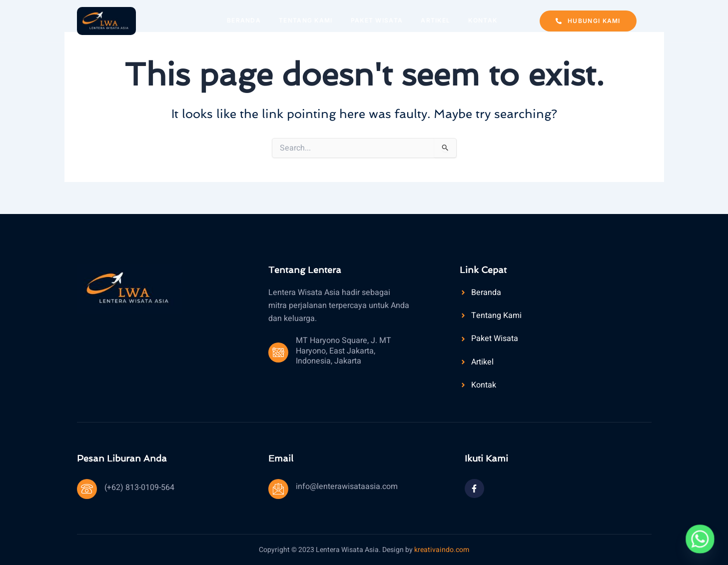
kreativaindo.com (442, 550)
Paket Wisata (377, 20)
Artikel (435, 20)
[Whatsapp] (700, 539)
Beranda (244, 20)
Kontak (483, 20)
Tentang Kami (306, 20)
